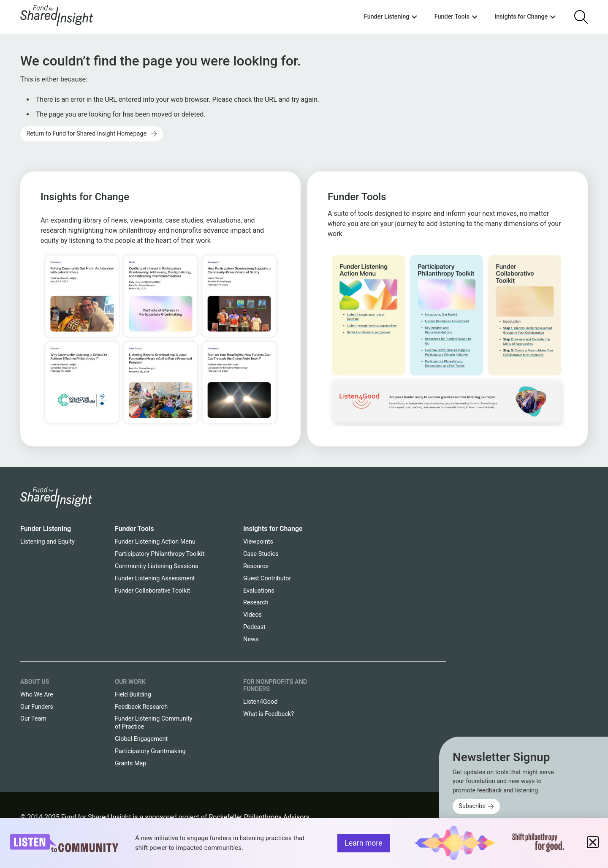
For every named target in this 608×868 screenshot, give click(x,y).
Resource (256, 566)
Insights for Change (273, 529)
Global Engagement (141, 739)
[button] (593, 842)
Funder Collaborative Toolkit (152, 591)
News (251, 639)
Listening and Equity (47, 542)
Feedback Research (141, 707)
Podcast (254, 627)
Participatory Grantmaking (150, 751)
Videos (252, 615)
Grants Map (130, 763)
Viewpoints (258, 542)
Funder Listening (46, 529)
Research (256, 603)
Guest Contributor (267, 578)
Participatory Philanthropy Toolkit (160, 554)
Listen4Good (260, 702)
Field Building (133, 695)
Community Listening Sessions (156, 566)
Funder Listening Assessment (155, 578)
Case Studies (261, 554)
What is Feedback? (269, 714)
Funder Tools (134, 529)
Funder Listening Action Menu (155, 542)
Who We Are (37, 695)
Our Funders (37, 707)
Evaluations (259, 591)
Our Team (33, 719)
